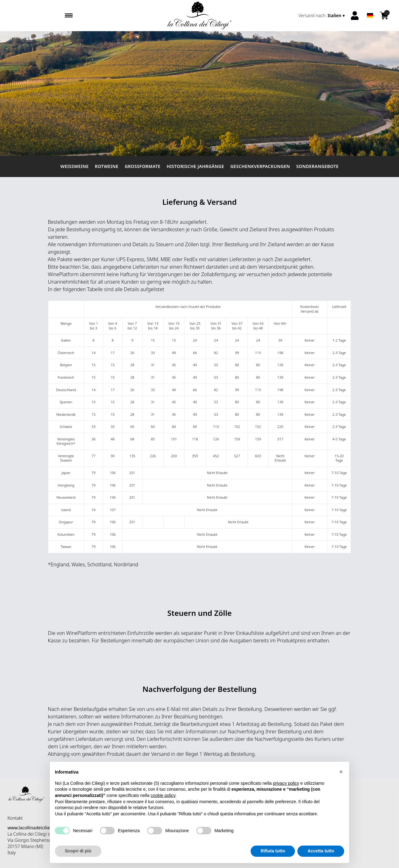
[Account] (355, 16)
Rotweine (107, 166)
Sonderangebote (317, 166)
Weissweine (75, 166)
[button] (341, 784)
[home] (199, 16)
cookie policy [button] (163, 807)
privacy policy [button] (286, 795)
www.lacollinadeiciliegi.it (32, 828)
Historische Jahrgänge (195, 166)
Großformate (143, 166)
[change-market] (322, 16)
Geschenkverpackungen (260, 166)
